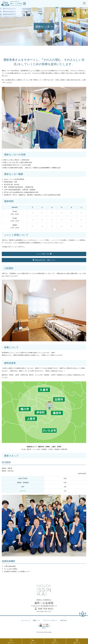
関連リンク (36, 620)
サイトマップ (26, 620)
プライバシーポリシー (50, 620)
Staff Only (63, 620)
